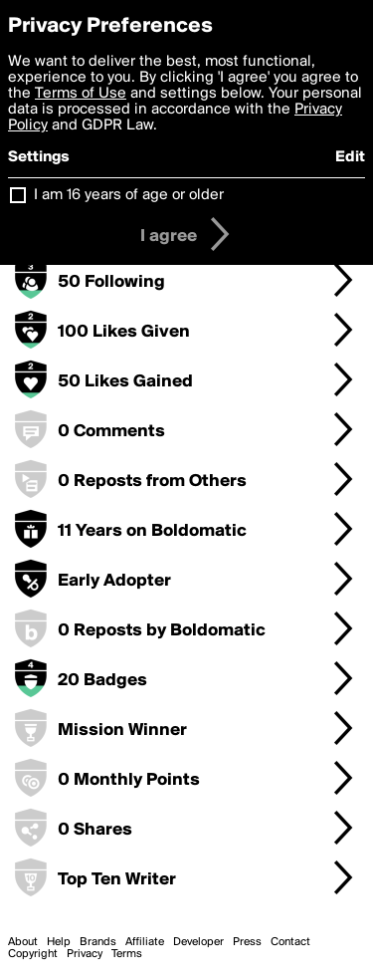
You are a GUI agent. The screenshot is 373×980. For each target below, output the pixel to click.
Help (59, 942)
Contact (290, 942)
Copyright (33, 954)
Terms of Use (81, 94)
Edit (350, 157)
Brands (98, 942)
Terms (127, 954)
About (23, 942)
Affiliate (145, 942)
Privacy (85, 954)
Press (247, 942)
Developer (198, 942)
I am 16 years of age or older (129, 195)
